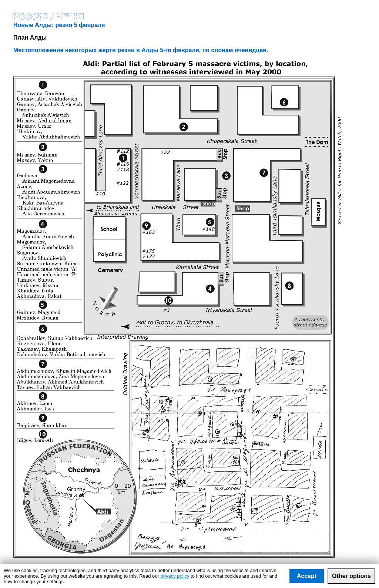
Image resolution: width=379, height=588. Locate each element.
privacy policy (175, 576)
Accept (307, 576)
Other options (351, 576)
